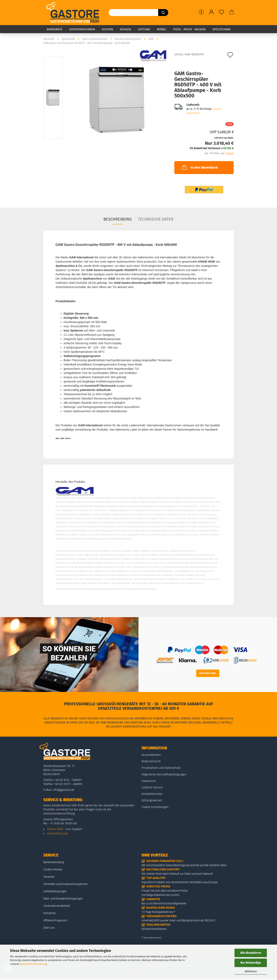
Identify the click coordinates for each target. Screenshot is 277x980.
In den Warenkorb (199, 167)
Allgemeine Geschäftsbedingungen (164, 775)
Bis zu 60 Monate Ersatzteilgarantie (164, 903)
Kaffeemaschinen (82, 29)
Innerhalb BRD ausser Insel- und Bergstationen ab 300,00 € (178, 920)
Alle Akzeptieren (251, 953)
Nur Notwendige (251, 963)
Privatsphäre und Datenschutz (161, 768)
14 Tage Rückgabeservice (157, 912)
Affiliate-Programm (55, 920)
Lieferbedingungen (55, 891)
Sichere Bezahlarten (154, 929)
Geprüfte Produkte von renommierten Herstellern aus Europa (180, 882)
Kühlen (125, 29)
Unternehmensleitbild (57, 906)
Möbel (162, 29)
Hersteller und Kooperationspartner (66, 884)
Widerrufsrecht (151, 761)
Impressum (149, 781)
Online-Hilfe (55, 829)
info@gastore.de (64, 790)
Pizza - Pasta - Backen (189, 29)
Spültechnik (222, 29)
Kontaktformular (58, 834)
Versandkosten (151, 755)
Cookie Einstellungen (155, 807)
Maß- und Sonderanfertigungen (63, 899)
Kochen (107, 29)
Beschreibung (118, 219)
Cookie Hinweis (53, 869)
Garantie (49, 877)
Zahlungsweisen (152, 800)
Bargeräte (55, 29)
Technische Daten (156, 219)
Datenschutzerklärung (33, 964)
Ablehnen (251, 971)
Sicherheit (50, 913)
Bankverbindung (54, 862)
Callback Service (152, 787)
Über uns (49, 928)
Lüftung (144, 29)
